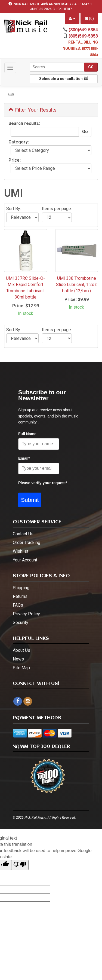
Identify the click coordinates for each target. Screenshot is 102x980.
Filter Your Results (33, 110)
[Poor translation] (20, 865)
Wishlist (21, 551)
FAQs (18, 605)
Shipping (21, 588)
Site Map (21, 668)
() (89, 19)
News (18, 659)
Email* (24, 458)
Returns (20, 596)
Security (21, 623)
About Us (21, 650)
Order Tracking (27, 543)
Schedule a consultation (64, 79)
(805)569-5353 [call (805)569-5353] (83, 36)
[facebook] (18, 701)
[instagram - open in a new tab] (28, 701)
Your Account (25, 560)
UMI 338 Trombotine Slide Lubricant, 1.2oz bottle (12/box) (76, 285)
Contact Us (23, 534)
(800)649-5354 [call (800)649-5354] (83, 30)
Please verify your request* (43, 483)
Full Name (27, 434)
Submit (30, 500)
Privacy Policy (26, 614)
